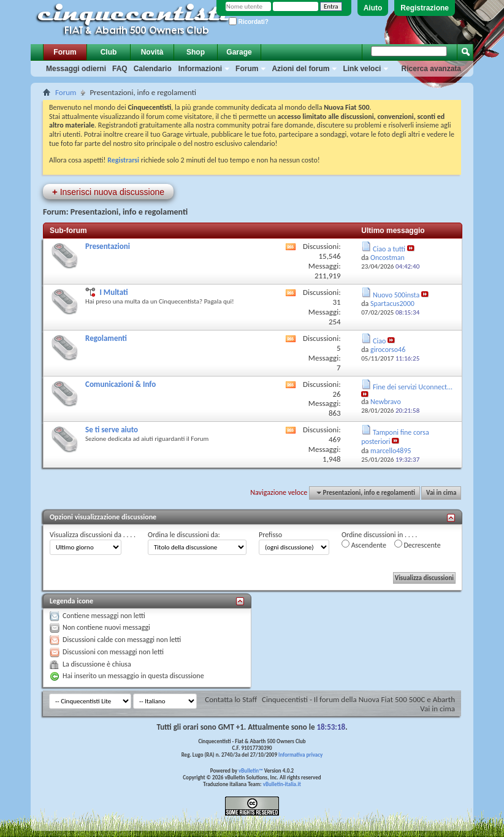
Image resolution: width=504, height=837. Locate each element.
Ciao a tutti (389, 249)
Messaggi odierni (76, 69)
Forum (65, 52)
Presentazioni (108, 246)
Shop (196, 52)
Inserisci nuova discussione (108, 192)
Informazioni (200, 69)
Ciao (379, 341)
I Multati (113, 292)
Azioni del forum (300, 69)
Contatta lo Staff (231, 699)
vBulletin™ (251, 770)
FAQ (120, 69)
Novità (152, 52)
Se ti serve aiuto (112, 430)
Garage (239, 52)
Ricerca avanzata (431, 69)
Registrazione (425, 8)
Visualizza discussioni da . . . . (93, 535)
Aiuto (373, 8)
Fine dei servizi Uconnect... (413, 387)
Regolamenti (106, 338)
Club (109, 52)
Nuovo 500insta (396, 295)
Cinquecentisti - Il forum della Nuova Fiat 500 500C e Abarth (358, 699)
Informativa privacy (300, 755)
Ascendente (364, 545)
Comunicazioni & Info (120, 384)
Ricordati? (249, 22)
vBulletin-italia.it (282, 784)
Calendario (153, 69)
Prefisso (270, 535)
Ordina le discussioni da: (184, 535)
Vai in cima (441, 493)
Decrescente (418, 545)
